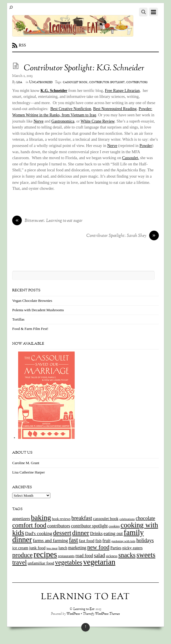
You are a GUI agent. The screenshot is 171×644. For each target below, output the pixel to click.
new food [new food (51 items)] (98, 547)
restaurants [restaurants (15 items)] (66, 556)
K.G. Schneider (54, 91)
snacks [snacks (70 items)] (127, 555)
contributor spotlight (107, 82)
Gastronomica (63, 121)
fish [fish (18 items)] (99, 541)
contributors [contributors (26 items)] (59, 526)
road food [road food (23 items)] (84, 556)
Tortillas (18, 319)
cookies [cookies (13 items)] (114, 526)
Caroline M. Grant (26, 463)
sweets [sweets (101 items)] (146, 555)
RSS (22, 45)
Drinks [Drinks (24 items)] (96, 533)
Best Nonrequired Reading (115, 109)
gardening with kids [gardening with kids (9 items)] (124, 541)
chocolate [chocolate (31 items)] (145, 518)
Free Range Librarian (122, 91)
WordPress (73, 614)
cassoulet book (75, 82)
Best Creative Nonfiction (71, 109)
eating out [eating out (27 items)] (113, 533)
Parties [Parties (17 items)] (116, 548)
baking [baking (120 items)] (41, 518)
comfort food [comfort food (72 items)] (29, 525)
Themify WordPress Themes (101, 614)
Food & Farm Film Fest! (30, 329)
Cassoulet (131, 158)
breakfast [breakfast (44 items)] (82, 518)
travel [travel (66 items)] (19, 562)
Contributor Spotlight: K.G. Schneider (84, 68)
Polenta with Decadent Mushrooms (38, 310)
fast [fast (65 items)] (73, 540)
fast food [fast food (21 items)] (87, 541)
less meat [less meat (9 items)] (52, 548)
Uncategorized (41, 82)
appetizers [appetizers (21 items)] (21, 518)
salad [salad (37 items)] (100, 555)
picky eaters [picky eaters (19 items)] (132, 548)
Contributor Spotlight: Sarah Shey (123, 236)
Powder (146, 146)
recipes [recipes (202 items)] (45, 554)
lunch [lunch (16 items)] (63, 548)
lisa (19, 82)
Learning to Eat (84, 609)
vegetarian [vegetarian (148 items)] (99, 562)
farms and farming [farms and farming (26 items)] (50, 541)
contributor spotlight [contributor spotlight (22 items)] (89, 526)
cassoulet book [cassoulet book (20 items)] (106, 518)
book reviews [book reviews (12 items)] (61, 519)
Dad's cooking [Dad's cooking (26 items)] (39, 533)
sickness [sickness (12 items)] (112, 556)
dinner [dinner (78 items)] (81, 533)
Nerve (38, 121)
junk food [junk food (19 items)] (37, 548)
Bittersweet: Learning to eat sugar (47, 221)
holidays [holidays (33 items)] (145, 540)
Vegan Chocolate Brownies (32, 301)
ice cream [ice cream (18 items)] (20, 548)
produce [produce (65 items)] (22, 555)
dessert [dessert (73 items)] (62, 533)
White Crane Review (98, 121)
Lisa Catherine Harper (28, 472)
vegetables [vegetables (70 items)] (69, 562)
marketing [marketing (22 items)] (77, 548)
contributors (137, 82)
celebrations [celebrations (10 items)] (127, 519)
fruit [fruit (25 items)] (106, 541)
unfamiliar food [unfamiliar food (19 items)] (41, 563)
